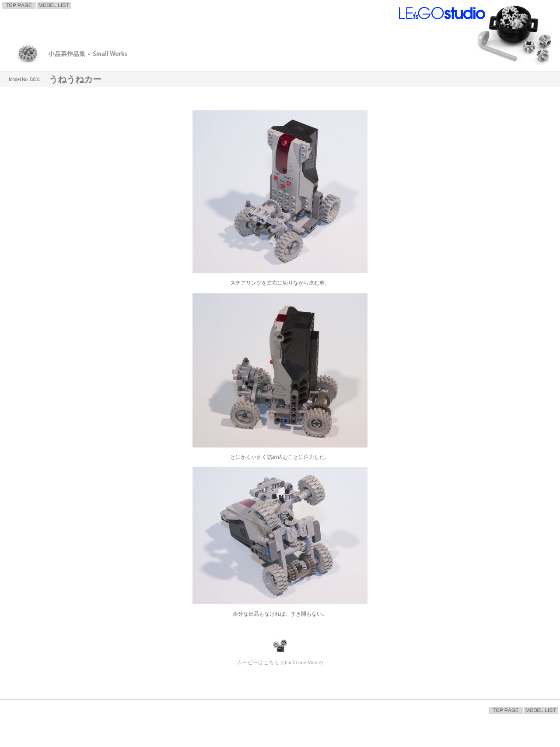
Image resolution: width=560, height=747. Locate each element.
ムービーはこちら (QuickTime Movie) (280, 662)
